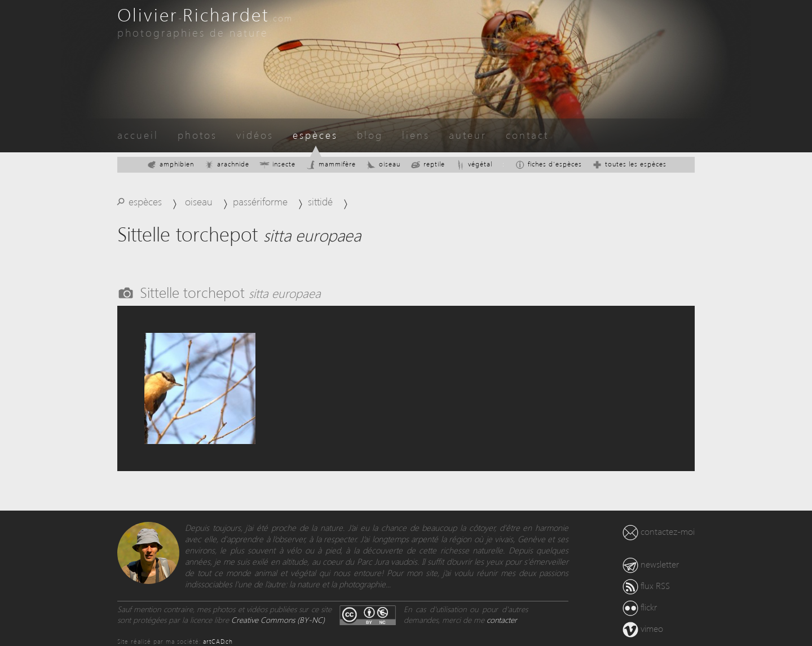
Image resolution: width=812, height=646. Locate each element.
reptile (428, 164)
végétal (474, 164)
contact (527, 135)
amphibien (170, 164)
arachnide (227, 164)
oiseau (383, 164)
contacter (502, 620)
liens (416, 135)
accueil (138, 135)
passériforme (260, 201)
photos (197, 135)
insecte (277, 164)
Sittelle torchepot (230, 292)
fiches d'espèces (548, 164)
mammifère (331, 164)
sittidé (320, 201)
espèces (315, 135)
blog (370, 135)
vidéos (255, 135)
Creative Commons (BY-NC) (278, 620)
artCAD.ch (218, 641)
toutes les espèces (629, 164)
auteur (468, 135)
